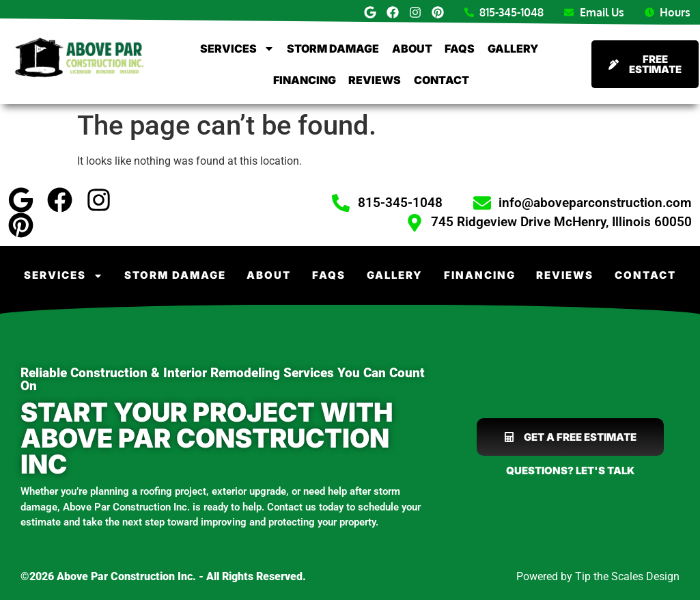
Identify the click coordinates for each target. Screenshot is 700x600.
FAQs (460, 49)
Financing (305, 80)
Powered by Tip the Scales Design (598, 576)
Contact (442, 80)
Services (237, 49)
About (412, 49)
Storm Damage (333, 49)
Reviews (375, 80)
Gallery (513, 49)
